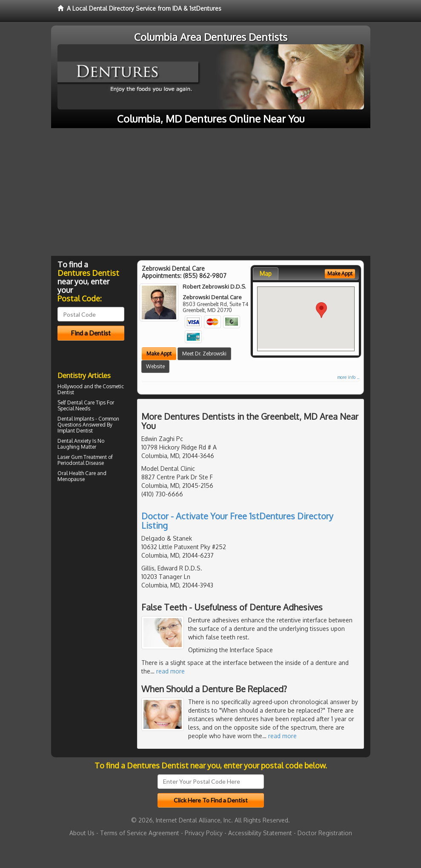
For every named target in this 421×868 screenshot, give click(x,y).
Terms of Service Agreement (140, 833)
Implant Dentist (75, 431)
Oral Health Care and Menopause (82, 476)
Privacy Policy (204, 833)
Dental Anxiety (74, 441)
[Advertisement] (210, 192)
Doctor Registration (325, 833)
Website (155, 366)
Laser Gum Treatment (82, 457)
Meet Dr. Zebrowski (204, 354)
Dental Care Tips (86, 402)
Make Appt (159, 354)
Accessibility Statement (260, 833)
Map (266, 274)
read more (170, 671)
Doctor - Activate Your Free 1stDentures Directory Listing (237, 521)
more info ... (348, 377)
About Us (82, 833)
